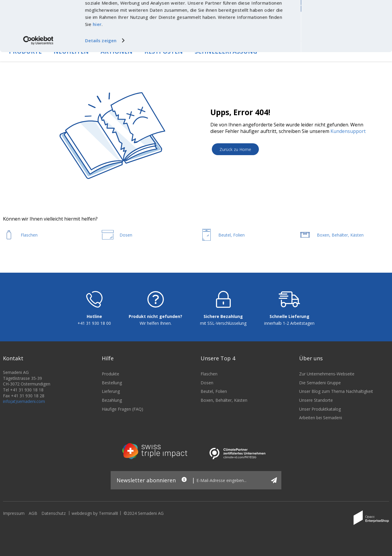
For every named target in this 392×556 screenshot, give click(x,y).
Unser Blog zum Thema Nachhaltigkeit (336, 391)
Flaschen (209, 374)
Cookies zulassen (343, 11)
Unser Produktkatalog (320, 409)
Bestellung (112, 383)
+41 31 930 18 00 (94, 323)
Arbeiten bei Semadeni (321, 418)
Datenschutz (54, 513)
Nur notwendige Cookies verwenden (343, 23)
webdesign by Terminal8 (95, 513)
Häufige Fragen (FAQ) (122, 409)
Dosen (207, 383)
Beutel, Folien (214, 391)
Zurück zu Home (235, 149)
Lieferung (111, 391)
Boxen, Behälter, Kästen (224, 400)
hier (97, 67)
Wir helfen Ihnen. (156, 323)
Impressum (14, 513)
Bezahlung (112, 400)
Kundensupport (348, 131)
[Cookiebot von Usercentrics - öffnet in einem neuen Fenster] (38, 83)
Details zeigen (101, 83)
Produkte (110, 374)
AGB (33, 513)
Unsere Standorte (316, 400)
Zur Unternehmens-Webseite (327, 374)
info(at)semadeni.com (24, 401)
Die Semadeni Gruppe (320, 383)
